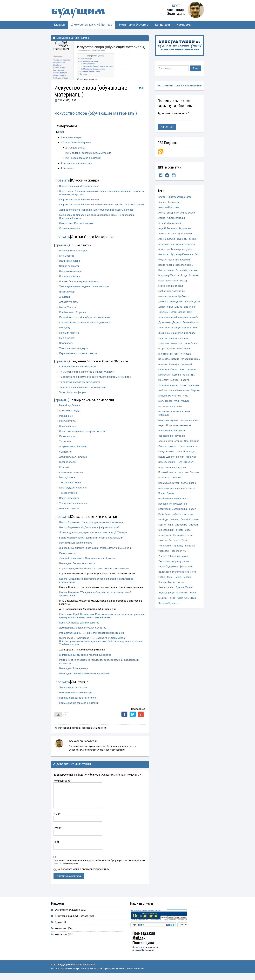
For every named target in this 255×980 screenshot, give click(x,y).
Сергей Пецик (166, 534)
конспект (163, 385)
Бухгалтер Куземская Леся (186, 256)
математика (175, 401)
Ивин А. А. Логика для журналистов (79, 626)
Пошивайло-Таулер (169, 491)
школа (180, 593)
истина (175, 364)
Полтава (195, 480)
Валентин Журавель (180, 262)
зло (181, 347)
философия (186, 577)
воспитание (172, 283)
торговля (164, 561)
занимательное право (184, 337)
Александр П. (175, 203)
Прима (171, 502)
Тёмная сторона (68, 496)
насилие (194, 426)
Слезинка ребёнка (70, 279)
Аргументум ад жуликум (73, 460)
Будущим (84, 12)
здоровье (164, 347)
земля (174, 347)
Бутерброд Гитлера (70, 409)
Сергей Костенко (190, 529)
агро (189, 197)
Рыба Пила (164, 523)
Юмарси (163, 609)
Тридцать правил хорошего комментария (83, 390)
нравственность (183, 432)
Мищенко (164, 426)
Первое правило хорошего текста (79, 357)
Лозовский (194, 390)
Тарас (185, 550)
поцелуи (177, 485)
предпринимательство (183, 496)
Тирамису (178, 555)
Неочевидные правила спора (76, 546)
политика (183, 480)
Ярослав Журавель (169, 614)
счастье (163, 550)
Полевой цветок (167, 480)
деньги (189, 305)
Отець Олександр (186, 459)
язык (193, 609)
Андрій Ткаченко (168, 229)
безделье (164, 245)
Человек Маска (167, 593)
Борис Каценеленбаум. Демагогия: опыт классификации (92, 541)
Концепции (162, 25)
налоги (184, 426)
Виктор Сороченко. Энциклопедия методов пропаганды (92, 525)
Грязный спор (67, 295)
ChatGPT (163, 197)
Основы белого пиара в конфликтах (80, 285)
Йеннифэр (175, 369)
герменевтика (166, 288)
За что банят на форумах (74, 396)
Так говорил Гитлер (70, 486)
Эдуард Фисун (166, 604)
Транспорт (176, 561)
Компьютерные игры (184, 380)
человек (188, 587)
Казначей (187, 369)
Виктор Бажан (166, 272)
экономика (182, 604)
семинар (174, 529)
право (193, 491)
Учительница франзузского (174, 571)
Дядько (177, 326)
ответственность (187, 453)
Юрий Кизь (183, 609)
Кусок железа (67, 440)
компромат (165, 380)
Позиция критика (69, 336)
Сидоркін (194, 534)
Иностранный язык (169, 358)
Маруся (163, 401)
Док (189, 315)
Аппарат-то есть (69, 305)
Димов (178, 310)
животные (164, 331)
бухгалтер (164, 256)
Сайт (56, 845)
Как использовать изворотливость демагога (85, 326)
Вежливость (66, 346)
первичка (191, 464)
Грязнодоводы (68, 465)
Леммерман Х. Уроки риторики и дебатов (83, 631)
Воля (161, 283)
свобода (163, 529)
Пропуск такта (67, 424)
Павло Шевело (167, 464)
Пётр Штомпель (186, 469)
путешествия (180, 512)
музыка (174, 426)
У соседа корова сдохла (74, 506)
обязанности (166, 448)
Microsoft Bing (177, 197)
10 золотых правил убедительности (80, 385)
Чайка (178, 587)
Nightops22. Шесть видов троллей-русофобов (86, 658)
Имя (57, 817)
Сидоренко (181, 534)
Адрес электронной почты (173, 113)
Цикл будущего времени (74, 491)
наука (161, 432)
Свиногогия (66, 455)
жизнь (196, 331)
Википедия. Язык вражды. (74, 671)
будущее (187, 251)
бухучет (163, 262)
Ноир (169, 432)
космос (174, 385)
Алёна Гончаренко (169, 213)
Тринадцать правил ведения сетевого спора (85, 290)
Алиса (162, 219)
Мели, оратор (67, 259)
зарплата (183, 342)
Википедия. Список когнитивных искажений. (85, 677)
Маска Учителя (68, 310)
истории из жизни (191, 364)
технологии (165, 555)
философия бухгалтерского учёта (177, 582)
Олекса (162, 453)
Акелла (162, 203)
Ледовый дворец (168, 390)
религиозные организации (173, 518)
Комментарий (62, 784)
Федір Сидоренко (168, 577)
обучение (180, 443)
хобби (162, 587)
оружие (172, 453)
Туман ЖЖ (65, 445)
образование (166, 443)
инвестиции (183, 353)
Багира (171, 240)
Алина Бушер (188, 213)
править (63, 180)
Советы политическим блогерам (78, 370)
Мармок (196, 396)
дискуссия (190, 310)
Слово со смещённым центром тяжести (83, 434)
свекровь (188, 523)
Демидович (177, 305)
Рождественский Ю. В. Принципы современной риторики (92, 636)
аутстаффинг (185, 235)
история (163, 369)
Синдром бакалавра (71, 274)
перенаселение (167, 469)
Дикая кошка (166, 310)
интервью (186, 358)
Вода (184, 278)
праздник (164, 496)
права (184, 491)
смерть (180, 539)
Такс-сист (174, 550)
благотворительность (183, 245)
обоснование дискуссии (94, 731)
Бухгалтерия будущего (134, 25)
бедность (182, 240)
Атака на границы (69, 511)
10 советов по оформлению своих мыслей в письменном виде (96, 380)
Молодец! (65, 331)
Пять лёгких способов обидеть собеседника (85, 321)
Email (57, 831)
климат (192, 374)
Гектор (184, 283)
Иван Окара (191, 347)
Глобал (179, 288)
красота (185, 385)
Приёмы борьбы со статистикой (78, 701)
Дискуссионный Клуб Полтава (92, 25)
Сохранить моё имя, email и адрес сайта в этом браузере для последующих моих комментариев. (99, 865)
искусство (164, 364)
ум (185, 561)
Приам (162, 502)
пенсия (180, 464)
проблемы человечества (172, 507)
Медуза (185, 406)
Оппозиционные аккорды (74, 254)
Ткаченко (190, 555)
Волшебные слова (70, 264)
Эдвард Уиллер (184, 598)
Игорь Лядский (167, 353)
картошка (164, 374)
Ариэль (172, 235)
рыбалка (177, 523)
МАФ (177, 406)
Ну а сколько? (67, 341)
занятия (163, 342)
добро (182, 315)
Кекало (174, 374)
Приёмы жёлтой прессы (73, 315)
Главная (59, 25)
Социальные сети (183, 545)
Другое (59, 925)
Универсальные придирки (74, 351)
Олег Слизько (192, 448)
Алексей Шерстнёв (169, 208)
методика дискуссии (69, 731)
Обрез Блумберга (69, 501)
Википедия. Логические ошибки (77, 566)
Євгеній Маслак (191, 326)
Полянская (164, 485)
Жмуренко (164, 337)
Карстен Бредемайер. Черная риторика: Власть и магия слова (95, 572)
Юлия (193, 604)
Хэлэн (170, 587)
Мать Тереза (165, 406)
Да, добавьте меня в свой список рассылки (81, 872)
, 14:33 (65, 100)
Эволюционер (166, 598)
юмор (172, 609)
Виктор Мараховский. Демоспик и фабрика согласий (90, 531)
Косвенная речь (68, 429)
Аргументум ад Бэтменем (74, 450)
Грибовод (184, 299)
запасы (173, 342)
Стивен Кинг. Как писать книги (76, 227)
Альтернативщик (176, 219)
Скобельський (166, 539)
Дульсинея (164, 326)
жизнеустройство (181, 331)
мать (186, 401)
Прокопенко (165, 512)
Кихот (183, 374)
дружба (194, 321)
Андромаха (185, 229)
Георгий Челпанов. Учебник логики (79, 199)
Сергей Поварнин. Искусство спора (80, 186)
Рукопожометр (68, 556)
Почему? (64, 470)
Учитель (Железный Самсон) (174, 566)
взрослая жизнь (184, 267)
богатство (164, 251)
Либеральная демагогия (73, 691)
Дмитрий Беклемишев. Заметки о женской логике (88, 561)
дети (197, 305)
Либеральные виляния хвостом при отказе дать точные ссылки (96, 551)
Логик (183, 390)
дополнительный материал (173, 321)
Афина (162, 240)
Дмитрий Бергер (168, 315)
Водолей (193, 278)
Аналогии (64, 300)
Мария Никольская (179, 396)
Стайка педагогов (69, 269)
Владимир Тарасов (169, 278)
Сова (188, 539)
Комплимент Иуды (70, 414)
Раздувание (66, 419)
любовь (163, 396)
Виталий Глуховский (187, 272)
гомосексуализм (168, 299)
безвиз (193, 240)
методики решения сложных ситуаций (174, 419)
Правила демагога (70, 232)
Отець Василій (166, 459)
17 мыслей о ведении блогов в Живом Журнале (87, 375)
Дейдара (163, 305)
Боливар (176, 251)
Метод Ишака (67, 481)
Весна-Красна (166, 267)
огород (179, 448)
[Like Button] (58, 718)
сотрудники (165, 545)
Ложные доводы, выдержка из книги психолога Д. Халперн (94, 536)
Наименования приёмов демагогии (79, 706)
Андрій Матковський (170, 224)
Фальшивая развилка (71, 475)
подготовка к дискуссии (172, 475)
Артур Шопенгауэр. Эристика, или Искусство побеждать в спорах (97, 213)
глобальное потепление (172, 294)
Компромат (184, 25)
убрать (61, 132)
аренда (162, 235)
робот (193, 518)
